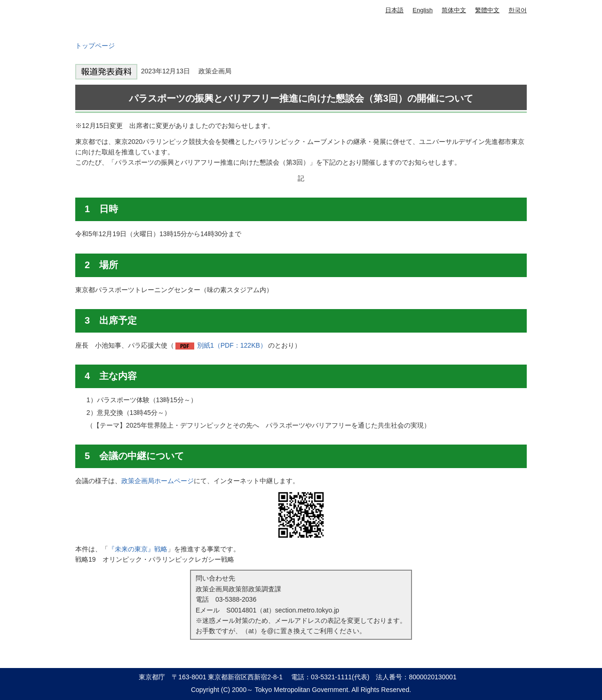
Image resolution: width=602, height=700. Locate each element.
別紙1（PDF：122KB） (232, 345)
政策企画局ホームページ (158, 481)
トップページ (95, 46)
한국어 (518, 10)
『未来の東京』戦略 (138, 549)
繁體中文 (487, 10)
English (423, 10)
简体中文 (454, 10)
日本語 (394, 10)
